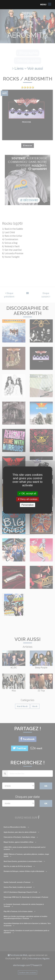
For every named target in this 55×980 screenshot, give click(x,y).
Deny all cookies (28, 499)
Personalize (28, 505)
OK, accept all (27, 494)
